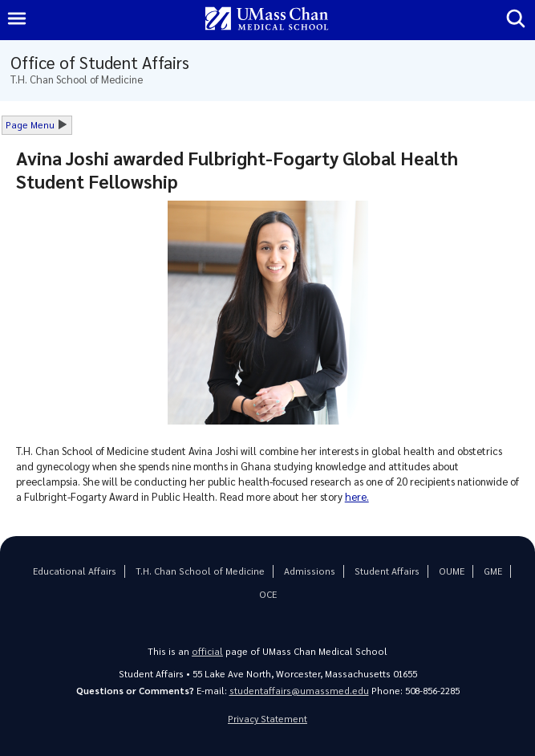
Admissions (310, 571)
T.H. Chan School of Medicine (200, 571)
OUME (452, 571)
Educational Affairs (75, 571)
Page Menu (30, 125)
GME (493, 571)
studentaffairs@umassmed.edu (299, 691)
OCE (268, 594)
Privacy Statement (267, 719)
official (207, 651)
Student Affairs (387, 571)
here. (357, 496)
